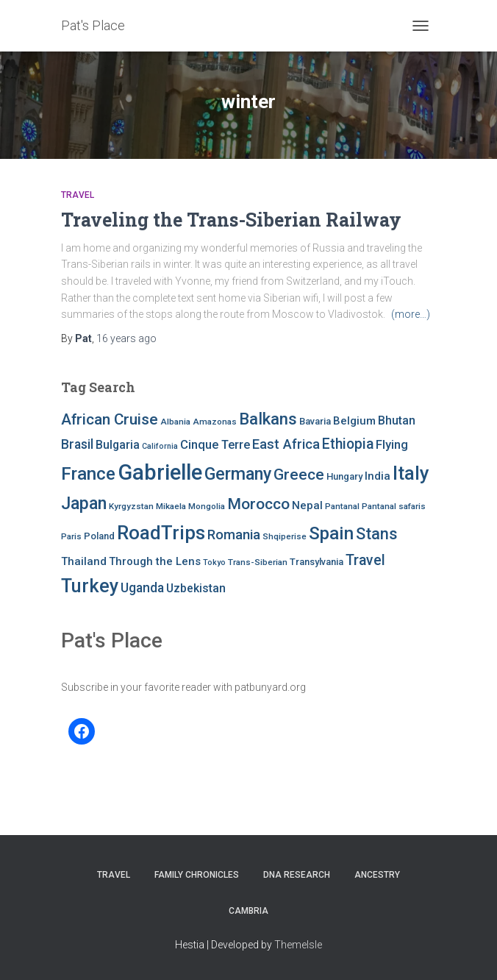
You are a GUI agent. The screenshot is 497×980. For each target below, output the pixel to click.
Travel (78, 195)
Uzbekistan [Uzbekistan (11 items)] (196, 588)
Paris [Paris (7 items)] (71, 536)
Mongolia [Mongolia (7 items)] (207, 506)
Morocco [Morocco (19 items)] (258, 504)
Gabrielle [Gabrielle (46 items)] (160, 472)
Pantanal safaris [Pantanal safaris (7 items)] (394, 506)
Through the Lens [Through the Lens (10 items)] (155, 561)
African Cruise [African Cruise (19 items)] (110, 419)
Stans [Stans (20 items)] (377, 534)
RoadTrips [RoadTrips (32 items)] (161, 533)
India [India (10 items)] (378, 476)
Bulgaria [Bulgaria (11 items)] (118, 445)
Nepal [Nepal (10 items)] (307, 505)
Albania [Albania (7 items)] (175, 422)
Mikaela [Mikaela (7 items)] (171, 506)
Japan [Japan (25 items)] (84, 503)
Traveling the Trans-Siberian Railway (231, 220)
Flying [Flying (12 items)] (392, 445)
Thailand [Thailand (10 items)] (84, 561)
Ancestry (377, 875)
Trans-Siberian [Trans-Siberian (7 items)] (258, 562)
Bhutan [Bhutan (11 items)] (397, 420)
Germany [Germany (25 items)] (238, 474)
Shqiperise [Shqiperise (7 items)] (285, 536)
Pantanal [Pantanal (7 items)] (342, 506)
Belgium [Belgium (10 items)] (354, 421)
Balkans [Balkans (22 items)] (268, 419)
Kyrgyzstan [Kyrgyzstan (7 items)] (131, 506)
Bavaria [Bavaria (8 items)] (315, 421)
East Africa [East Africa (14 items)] (286, 444)
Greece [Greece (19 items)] (299, 475)
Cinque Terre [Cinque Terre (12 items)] (215, 445)
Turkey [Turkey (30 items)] (90, 586)
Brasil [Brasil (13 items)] (77, 444)
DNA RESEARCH (297, 875)
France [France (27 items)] (88, 473)
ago (126, 338)
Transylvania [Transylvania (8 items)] (317, 562)
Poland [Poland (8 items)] (99, 536)
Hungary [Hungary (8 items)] (344, 476)
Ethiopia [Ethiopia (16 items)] (348, 444)
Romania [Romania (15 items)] (234, 535)
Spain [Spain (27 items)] (331, 533)
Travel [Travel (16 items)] (365, 560)
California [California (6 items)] (160, 446)
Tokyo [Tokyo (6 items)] (214, 562)
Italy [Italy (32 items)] (411, 473)
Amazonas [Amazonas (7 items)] (215, 422)
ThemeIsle (298, 945)
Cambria (248, 911)
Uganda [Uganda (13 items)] (142, 588)
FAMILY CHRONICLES (197, 875)
